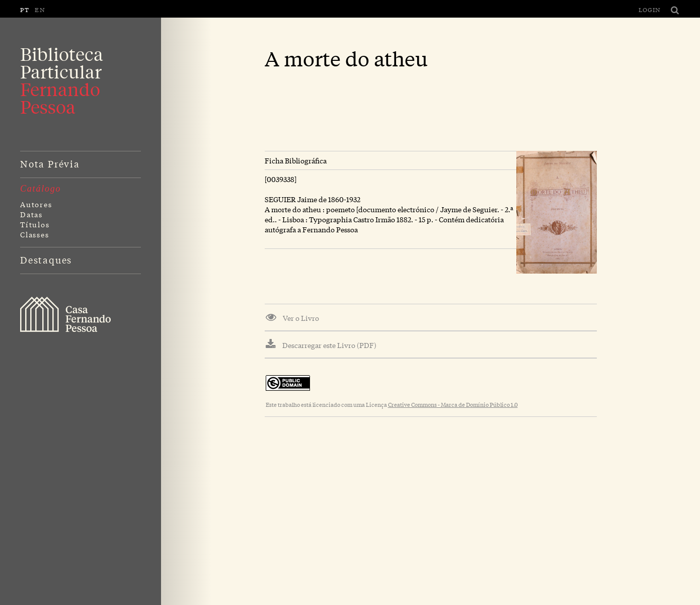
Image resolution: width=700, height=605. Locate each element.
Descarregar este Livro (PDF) (321, 344)
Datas (31, 214)
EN (40, 10)
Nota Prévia (50, 163)
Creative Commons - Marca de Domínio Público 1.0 (453, 404)
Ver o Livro (292, 317)
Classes (35, 234)
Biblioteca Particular (62, 80)
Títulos (35, 224)
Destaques (46, 260)
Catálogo (41, 189)
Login (650, 10)
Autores (36, 204)
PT (25, 10)
